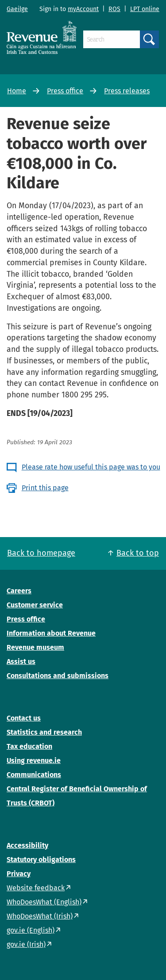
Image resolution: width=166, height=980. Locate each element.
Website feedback (36, 888)
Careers (19, 591)
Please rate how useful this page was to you (91, 467)
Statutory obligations (41, 860)
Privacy (19, 874)
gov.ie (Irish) (26, 944)
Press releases (127, 91)
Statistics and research (44, 732)
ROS (114, 9)
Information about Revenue (51, 633)
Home (17, 91)
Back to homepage (41, 553)
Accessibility (27, 845)
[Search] (112, 39)
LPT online (145, 9)
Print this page (45, 488)
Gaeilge (17, 9)
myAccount (83, 9)
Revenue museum (35, 647)
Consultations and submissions (58, 676)
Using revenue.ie (34, 761)
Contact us (24, 718)
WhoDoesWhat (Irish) (40, 916)
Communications (34, 775)
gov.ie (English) (31, 930)
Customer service (35, 605)
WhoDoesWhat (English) (44, 902)
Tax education (29, 746)
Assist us (21, 662)
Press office (65, 91)
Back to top (138, 553)
